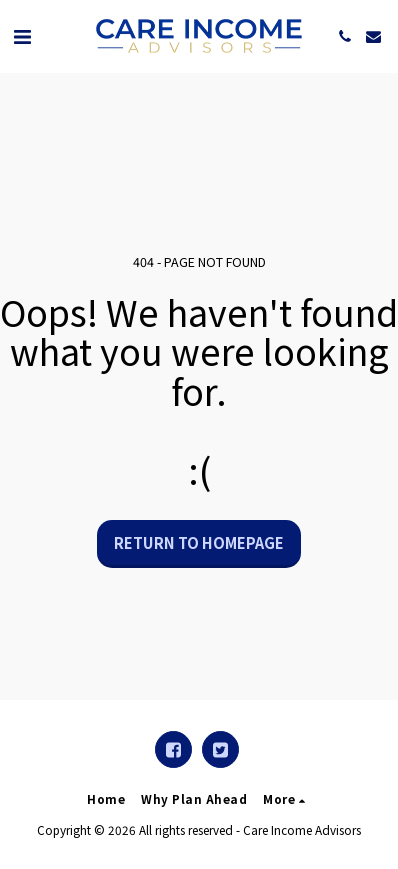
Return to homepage (199, 542)
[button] (22, 35)
